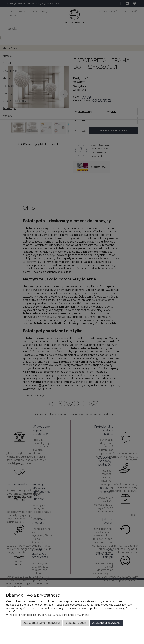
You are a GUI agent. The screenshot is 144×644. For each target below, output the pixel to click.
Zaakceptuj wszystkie (106, 623)
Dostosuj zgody (76, 623)
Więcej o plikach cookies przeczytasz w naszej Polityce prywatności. (48, 615)
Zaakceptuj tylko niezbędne (42, 623)
